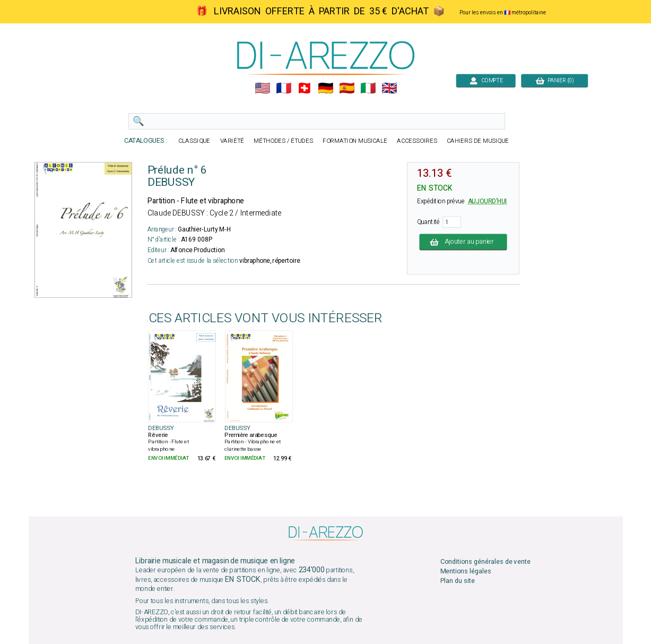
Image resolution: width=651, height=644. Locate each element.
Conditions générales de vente (485, 561)
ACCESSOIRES (417, 141)
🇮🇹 (368, 88)
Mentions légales (465, 571)
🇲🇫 (283, 88)
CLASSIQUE (194, 141)
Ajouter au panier (463, 242)
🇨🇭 (304, 88)
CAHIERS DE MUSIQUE (478, 141)
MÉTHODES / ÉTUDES (283, 141)
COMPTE (486, 80)
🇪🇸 (347, 88)
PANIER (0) (554, 80)
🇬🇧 (389, 88)
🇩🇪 (325, 88)
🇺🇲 (262, 88)
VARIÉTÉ (232, 141)
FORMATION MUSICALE (355, 141)
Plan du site (457, 581)
